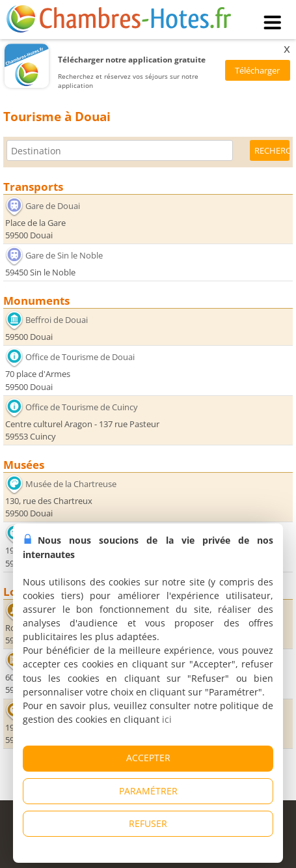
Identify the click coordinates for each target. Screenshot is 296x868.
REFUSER (148, 823)
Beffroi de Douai (57, 320)
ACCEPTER (148, 758)
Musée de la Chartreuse (71, 484)
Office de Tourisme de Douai (80, 357)
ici (167, 719)
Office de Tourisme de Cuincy (82, 407)
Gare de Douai (53, 205)
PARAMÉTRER (148, 791)
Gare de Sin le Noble (64, 255)
